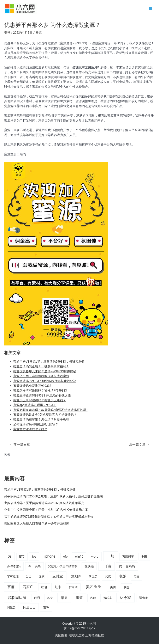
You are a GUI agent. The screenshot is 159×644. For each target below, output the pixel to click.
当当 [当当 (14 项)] (29, 576)
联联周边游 (77, 635)
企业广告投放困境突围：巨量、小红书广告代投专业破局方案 (46, 510)
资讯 (7, 33)
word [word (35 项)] (95, 556)
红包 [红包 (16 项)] (44, 587)
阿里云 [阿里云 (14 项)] (11, 607)
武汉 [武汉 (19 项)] (108, 576)
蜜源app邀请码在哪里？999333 (35, 405)
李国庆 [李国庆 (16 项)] (93, 576)
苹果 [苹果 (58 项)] (64, 598)
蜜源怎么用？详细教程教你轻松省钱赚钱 (41, 376)
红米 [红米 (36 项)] (58, 587)
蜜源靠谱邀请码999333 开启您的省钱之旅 (42, 395)
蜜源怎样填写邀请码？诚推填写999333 (40, 391)
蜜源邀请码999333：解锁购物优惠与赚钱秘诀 (45, 381)
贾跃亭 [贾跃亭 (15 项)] (108, 598)
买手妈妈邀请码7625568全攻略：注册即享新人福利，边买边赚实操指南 (54, 496)
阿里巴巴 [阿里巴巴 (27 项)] (29, 607)
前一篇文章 (20, 445)
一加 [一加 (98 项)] (111, 556)
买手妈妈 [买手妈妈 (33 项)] (14, 566)
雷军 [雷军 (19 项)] (46, 607)
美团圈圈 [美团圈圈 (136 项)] (94, 587)
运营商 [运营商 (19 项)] (144, 598)
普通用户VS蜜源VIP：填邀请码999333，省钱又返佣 (49, 362)
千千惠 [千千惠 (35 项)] (106, 566)
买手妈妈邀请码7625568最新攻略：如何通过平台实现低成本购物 (49, 517)
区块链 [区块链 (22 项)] (89, 566)
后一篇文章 (139, 445)
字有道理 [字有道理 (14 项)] (13, 576)
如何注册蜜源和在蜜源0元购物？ (36, 424)
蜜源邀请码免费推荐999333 (32, 386)
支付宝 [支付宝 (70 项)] (58, 576)
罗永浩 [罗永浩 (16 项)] (73, 587)
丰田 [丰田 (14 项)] (144, 557)
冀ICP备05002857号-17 (79, 628)
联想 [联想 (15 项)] (126, 587)
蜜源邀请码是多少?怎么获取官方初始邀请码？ (45, 415)
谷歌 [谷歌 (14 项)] (93, 598)
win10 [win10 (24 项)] (79, 557)
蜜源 (39, 33)
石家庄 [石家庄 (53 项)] (28, 587)
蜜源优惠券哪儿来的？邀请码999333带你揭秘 (45, 371)
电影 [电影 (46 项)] (122, 576)
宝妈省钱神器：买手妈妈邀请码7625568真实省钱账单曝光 (44, 503)
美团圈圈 (61, 635)
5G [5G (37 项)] (9, 556)
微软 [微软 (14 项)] (42, 576)
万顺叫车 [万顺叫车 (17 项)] (128, 557)
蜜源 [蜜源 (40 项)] (79, 598)
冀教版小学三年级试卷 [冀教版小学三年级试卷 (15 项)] (63, 566)
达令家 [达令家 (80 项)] (125, 598)
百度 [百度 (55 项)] (11, 587)
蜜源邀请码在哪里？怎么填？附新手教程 (41, 419)
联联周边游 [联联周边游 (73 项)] (17, 598)
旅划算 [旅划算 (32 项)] (76, 576)
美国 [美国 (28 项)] (113, 587)
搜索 (7, 455)
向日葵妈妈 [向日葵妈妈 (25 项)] (127, 566)
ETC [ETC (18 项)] (22, 557)
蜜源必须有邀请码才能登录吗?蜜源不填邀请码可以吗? (50, 410)
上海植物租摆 (95, 635)
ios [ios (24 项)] (34, 557)
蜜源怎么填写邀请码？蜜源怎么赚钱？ (40, 400)
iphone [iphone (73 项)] (50, 556)
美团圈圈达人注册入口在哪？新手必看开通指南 (37, 523)
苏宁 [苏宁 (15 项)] (50, 598)
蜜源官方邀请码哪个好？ (30, 429)
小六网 (92, 624)
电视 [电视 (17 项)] (136, 576)
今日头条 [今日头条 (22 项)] (35, 566)
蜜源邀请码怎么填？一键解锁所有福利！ (41, 366)
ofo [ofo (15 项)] (65, 557)
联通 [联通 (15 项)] (37, 598)
